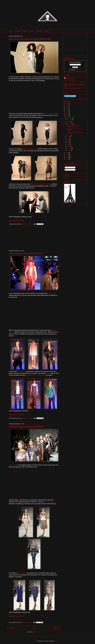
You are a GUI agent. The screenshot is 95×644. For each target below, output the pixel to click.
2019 (67, 106)
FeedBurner (78, 70)
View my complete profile (70, 80)
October (69, 122)
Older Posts (56, 628)
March (69, 146)
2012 (67, 155)
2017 (67, 110)
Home (11, 31)
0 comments (29, 224)
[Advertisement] (34, 237)
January (69, 150)
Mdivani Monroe (70, 78)
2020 (67, 104)
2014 (67, 116)
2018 (67, 108)
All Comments (69, 170)
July (68, 138)
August (69, 136)
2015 (67, 114)
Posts (67, 167)
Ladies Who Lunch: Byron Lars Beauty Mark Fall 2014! (30, 39)
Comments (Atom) (37, 632)
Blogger (56, 641)
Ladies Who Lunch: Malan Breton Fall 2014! (26, 254)
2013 (67, 153)
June (68, 140)
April (68, 144)
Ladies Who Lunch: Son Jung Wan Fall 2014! (26, 427)
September (70, 124)
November (70, 120)
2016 (67, 112)
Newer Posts (12, 628)
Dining (25, 31)
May (68, 142)
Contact (46, 31)
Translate (66, 178)
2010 (67, 159)
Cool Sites (39, 31)
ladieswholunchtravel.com (17, 220)
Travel (31, 31)
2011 (67, 157)
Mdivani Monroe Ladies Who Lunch (72, 88)
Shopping (18, 31)
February (69, 148)
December (70, 118)
